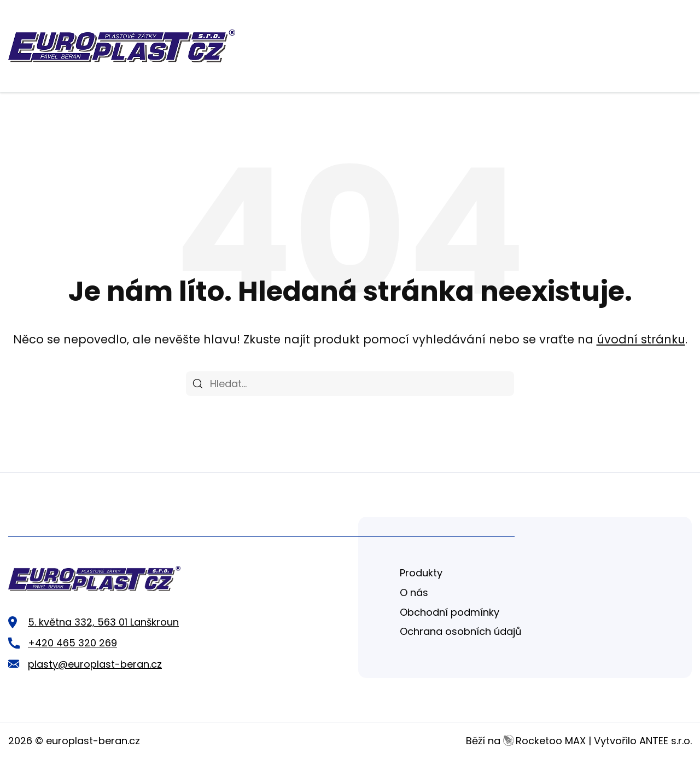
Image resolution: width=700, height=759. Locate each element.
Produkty (421, 573)
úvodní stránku (641, 339)
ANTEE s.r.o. (666, 741)
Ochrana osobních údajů (461, 631)
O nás (414, 592)
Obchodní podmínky (450, 612)
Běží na (526, 741)
